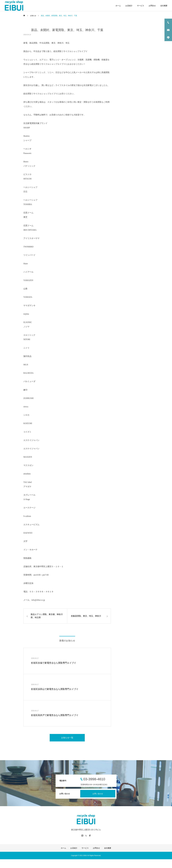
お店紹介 (129, 6)
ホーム (118, 6)
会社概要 (164, 6)
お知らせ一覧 (67, 738)
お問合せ (152, 6)
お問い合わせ (98, 794)
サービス (141, 6)
